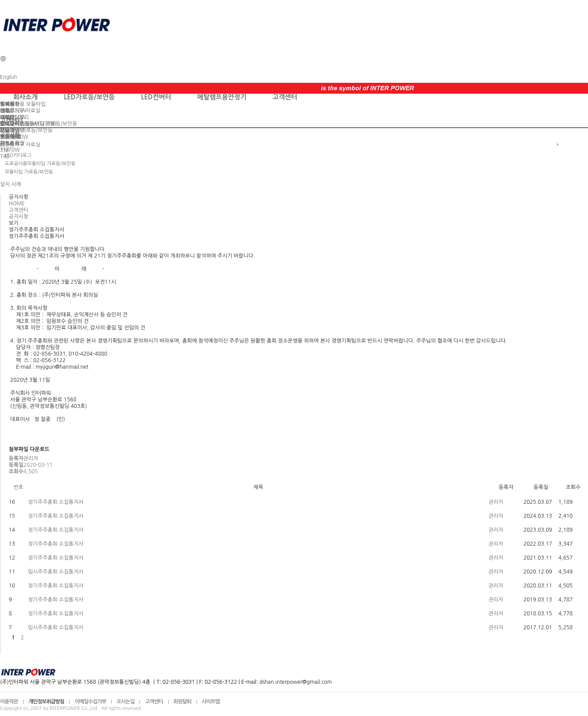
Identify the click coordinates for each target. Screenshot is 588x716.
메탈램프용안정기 (222, 97)
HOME (17, 204)
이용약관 (9, 702)
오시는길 (125, 702)
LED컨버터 (156, 97)
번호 (19, 487)
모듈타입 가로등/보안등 (26, 130)
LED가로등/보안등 (89, 97)
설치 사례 (10, 137)
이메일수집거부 (90, 702)
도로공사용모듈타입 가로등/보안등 (39, 124)
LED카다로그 (15, 117)
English (9, 77)
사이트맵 (211, 702)
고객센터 (285, 97)
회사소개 (25, 97)
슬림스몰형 (12, 143)
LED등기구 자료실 (20, 111)
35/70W (10, 150)
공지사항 (10, 104)
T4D (5, 156)
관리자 (496, 502)
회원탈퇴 (182, 702)
